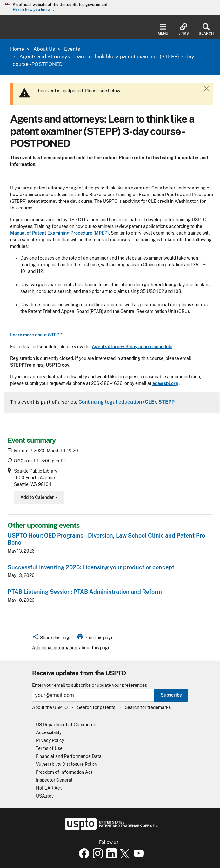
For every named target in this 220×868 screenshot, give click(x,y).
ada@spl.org (165, 383)
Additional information (55, 648)
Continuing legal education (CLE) (117, 402)
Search (206, 29)
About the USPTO (50, 707)
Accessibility (49, 732)
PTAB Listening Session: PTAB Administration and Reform (85, 592)
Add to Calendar (38, 498)
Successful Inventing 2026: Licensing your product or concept (91, 567)
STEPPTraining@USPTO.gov (40, 365)
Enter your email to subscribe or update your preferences (90, 685)
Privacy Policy (50, 740)
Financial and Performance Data (69, 756)
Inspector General (54, 780)
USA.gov (45, 796)
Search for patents (96, 707)
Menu (163, 29)
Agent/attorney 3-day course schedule (132, 347)
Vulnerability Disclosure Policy (67, 764)
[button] (52, 639)
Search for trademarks (148, 707)
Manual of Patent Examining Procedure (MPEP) (60, 233)
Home (17, 49)
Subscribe (171, 695)
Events (72, 49)
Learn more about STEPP (36, 335)
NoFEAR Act (49, 788)
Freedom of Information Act (64, 772)
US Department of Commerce (66, 725)
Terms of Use (49, 748)
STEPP (167, 402)
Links (184, 29)
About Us (44, 49)
